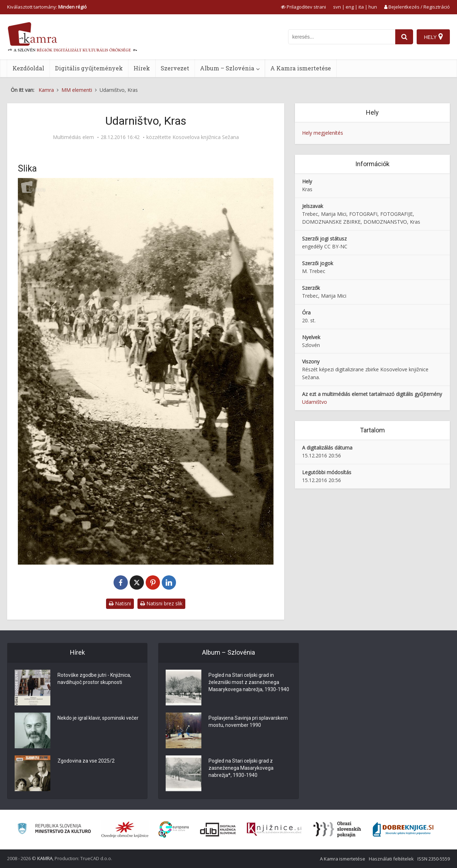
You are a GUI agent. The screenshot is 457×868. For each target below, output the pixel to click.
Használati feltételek (391, 859)
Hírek (142, 68)
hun (373, 7)
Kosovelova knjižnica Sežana (206, 137)
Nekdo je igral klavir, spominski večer (98, 718)
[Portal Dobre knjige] (403, 829)
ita (361, 7)
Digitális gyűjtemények (89, 68)
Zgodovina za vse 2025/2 (86, 761)
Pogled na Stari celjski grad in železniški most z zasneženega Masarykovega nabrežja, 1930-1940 (249, 682)
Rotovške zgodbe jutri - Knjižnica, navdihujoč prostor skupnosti (94, 679)
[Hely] (433, 37)
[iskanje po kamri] (342, 37)
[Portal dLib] (218, 829)
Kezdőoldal (28, 68)
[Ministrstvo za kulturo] (54, 830)
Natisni (120, 603)
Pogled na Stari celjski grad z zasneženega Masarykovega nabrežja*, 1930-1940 (241, 768)
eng (350, 7)
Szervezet (175, 68)
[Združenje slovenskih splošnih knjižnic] (274, 829)
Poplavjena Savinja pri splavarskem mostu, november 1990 (248, 721)
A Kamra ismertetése (301, 68)
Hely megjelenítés (323, 133)
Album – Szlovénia (227, 68)
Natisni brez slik (161, 603)
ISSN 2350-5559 (434, 859)
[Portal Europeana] (174, 830)
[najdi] (404, 37)
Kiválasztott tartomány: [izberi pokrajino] (47, 7)
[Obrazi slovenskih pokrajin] (337, 829)
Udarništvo (315, 402)
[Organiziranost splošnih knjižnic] (125, 829)
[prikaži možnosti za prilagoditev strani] (303, 7)
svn (337, 7)
